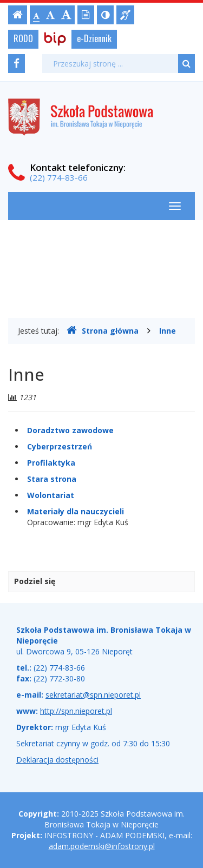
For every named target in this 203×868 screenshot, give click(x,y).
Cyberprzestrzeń (60, 446)
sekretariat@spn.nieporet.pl (93, 695)
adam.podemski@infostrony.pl (102, 846)
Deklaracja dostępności (57, 760)
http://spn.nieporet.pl (76, 711)
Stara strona (52, 479)
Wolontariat (51, 495)
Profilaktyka (51, 463)
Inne (168, 331)
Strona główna (103, 330)
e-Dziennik (94, 38)
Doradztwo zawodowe (70, 430)
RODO (23, 38)
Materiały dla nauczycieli (76, 511)
